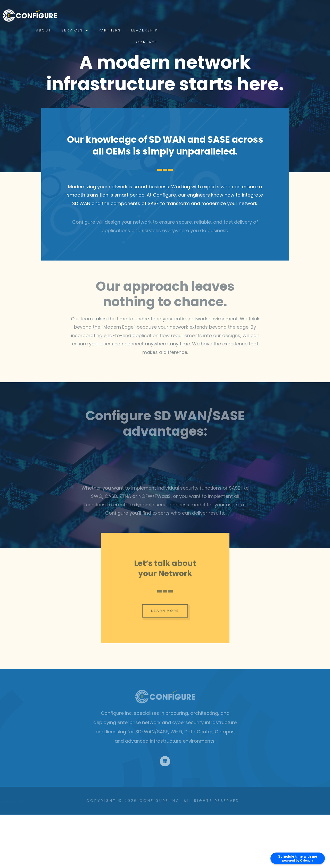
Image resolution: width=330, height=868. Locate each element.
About (178, 15)
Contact (313, 15)
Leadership (279, 15)
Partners (244, 15)
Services (209, 16)
